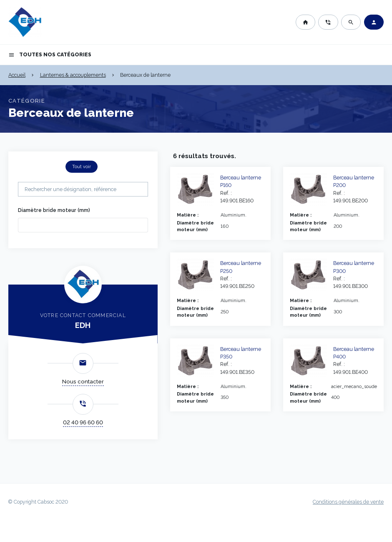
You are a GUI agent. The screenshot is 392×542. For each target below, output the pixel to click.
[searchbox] (33, 225)
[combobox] (83, 225)
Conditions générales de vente (348, 502)
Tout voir (82, 166)
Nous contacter (83, 382)
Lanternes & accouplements (73, 75)
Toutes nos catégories (50, 55)
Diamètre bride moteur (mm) (54, 210)
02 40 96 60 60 (83, 422)
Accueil (17, 75)
